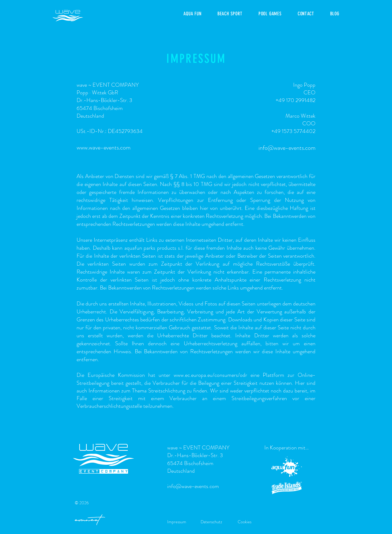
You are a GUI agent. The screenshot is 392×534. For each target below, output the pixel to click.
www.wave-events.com (104, 148)
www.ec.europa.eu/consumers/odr (210, 375)
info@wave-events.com (287, 148)
